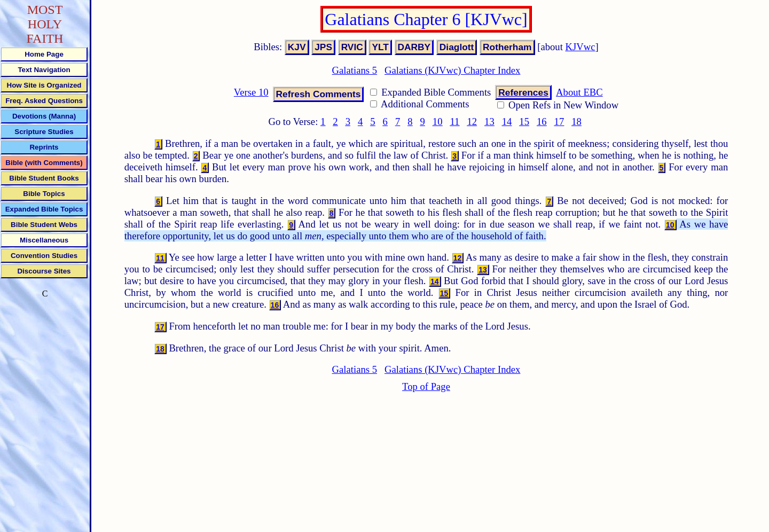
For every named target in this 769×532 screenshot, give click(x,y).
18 (576, 122)
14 (507, 122)
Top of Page (426, 386)
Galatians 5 (355, 70)
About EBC (579, 92)
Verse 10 (251, 92)
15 (524, 122)
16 (542, 122)
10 (438, 122)
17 (559, 122)
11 (454, 122)
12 (472, 122)
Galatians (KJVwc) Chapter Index (452, 70)
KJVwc (580, 47)
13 (489, 122)
